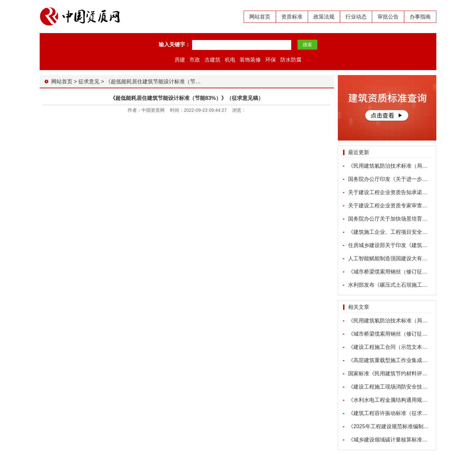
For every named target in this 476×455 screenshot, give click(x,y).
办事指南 (420, 17)
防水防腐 (291, 60)
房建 (180, 60)
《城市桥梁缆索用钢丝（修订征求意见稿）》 (401, 272)
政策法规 (324, 17)
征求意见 (89, 82)
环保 (271, 60)
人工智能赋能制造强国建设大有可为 (390, 258)
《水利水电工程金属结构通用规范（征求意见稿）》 (409, 400)
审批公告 (388, 17)
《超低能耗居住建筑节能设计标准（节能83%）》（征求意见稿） (182, 82)
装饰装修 (250, 60)
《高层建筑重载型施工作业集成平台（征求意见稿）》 (412, 360)
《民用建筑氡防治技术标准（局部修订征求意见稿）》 (412, 166)
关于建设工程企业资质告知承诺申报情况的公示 (404, 192)
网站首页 (260, 17)
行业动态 (356, 17)
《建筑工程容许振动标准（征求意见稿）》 (398, 413)
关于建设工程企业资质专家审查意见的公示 (398, 206)
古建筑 (213, 60)
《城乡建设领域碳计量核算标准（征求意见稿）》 (406, 440)
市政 (195, 60)
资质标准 (292, 17)
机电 (230, 60)
